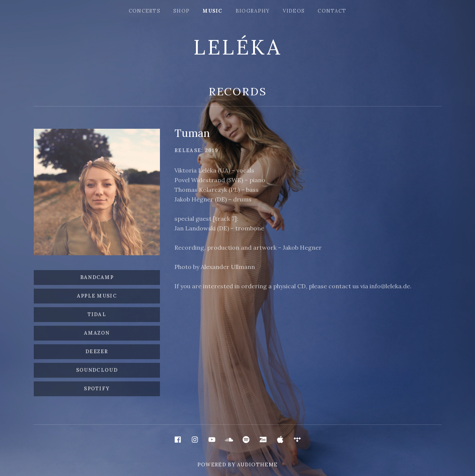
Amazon (97, 333)
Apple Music (97, 296)
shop (181, 11)
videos (294, 11)
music (213, 11)
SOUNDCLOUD (97, 370)
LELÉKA (237, 47)
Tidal (97, 314)
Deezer (97, 352)
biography (253, 11)
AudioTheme (257, 465)
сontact (332, 11)
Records (238, 91)
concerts (145, 11)
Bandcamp (97, 277)
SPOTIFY (97, 389)
